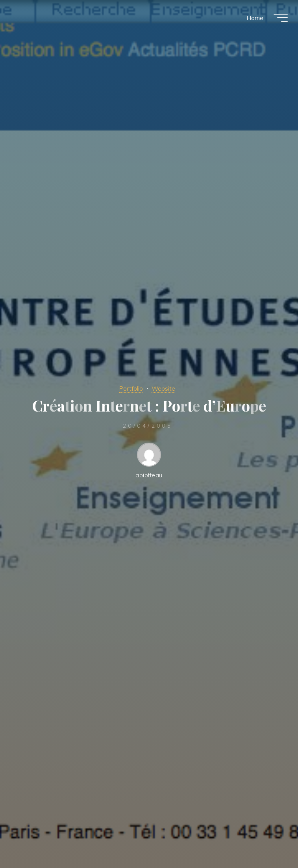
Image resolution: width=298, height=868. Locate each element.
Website (164, 388)
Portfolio (130, 388)
